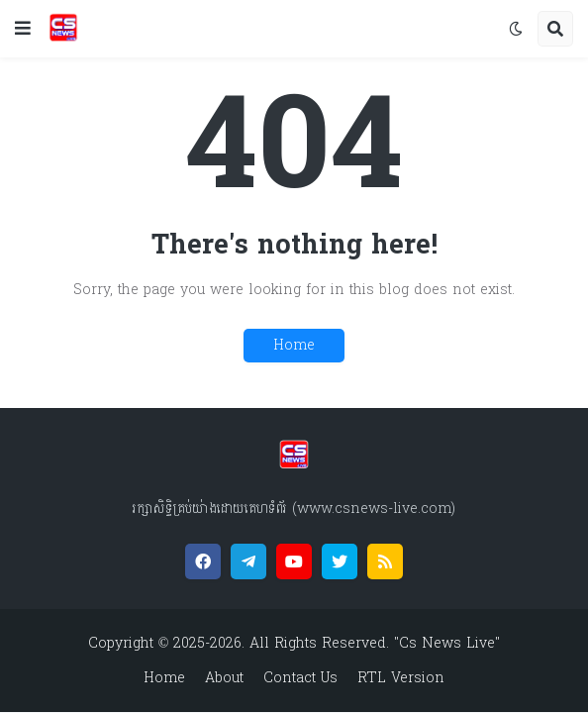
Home (294, 345)
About (224, 678)
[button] (23, 29)
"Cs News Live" (444, 643)
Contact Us (300, 678)
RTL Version (401, 678)
